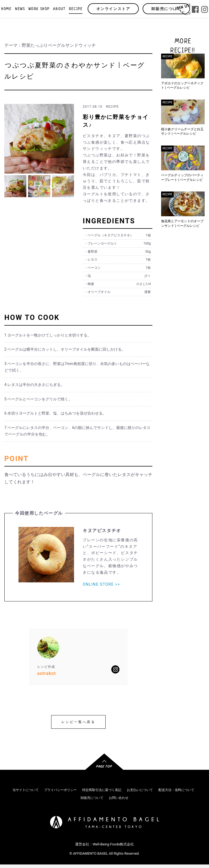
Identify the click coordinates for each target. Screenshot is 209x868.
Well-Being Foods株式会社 (113, 844)
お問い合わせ (119, 798)
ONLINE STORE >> (101, 584)
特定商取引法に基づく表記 (102, 790)
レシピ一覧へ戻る (79, 722)
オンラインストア (113, 9)
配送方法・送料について (176, 790)
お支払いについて (140, 790)
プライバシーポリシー (60, 790)
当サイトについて (26, 790)
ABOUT (59, 9)
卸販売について (166, 9)
